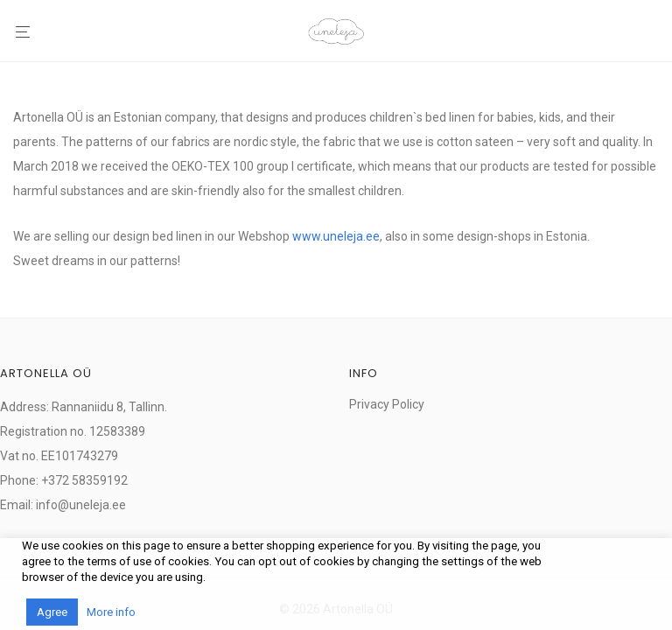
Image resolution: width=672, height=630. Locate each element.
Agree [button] (52, 612)
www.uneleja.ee (336, 236)
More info (111, 612)
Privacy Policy (387, 404)
